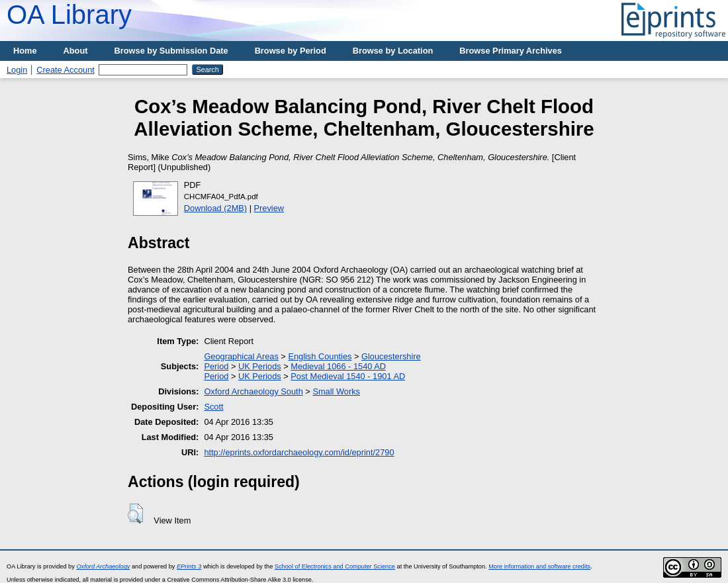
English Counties (320, 356)
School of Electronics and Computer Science (335, 566)
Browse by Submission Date (171, 51)
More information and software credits (539, 566)
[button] (135, 514)
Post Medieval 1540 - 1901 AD (348, 376)
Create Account (66, 70)
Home (25, 51)
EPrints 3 (189, 566)
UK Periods (260, 366)
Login (17, 70)
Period (216, 366)
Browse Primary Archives (511, 51)
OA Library (69, 15)
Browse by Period (291, 51)
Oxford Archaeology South (253, 391)
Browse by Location (393, 51)
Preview (269, 208)
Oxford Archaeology (103, 566)
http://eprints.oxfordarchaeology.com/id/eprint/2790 (299, 452)
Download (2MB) (215, 208)
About (76, 51)
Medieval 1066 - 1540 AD (338, 366)
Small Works (336, 391)
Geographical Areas (241, 356)
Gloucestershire (391, 356)
